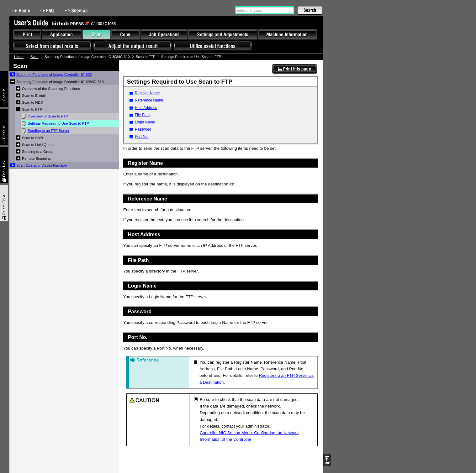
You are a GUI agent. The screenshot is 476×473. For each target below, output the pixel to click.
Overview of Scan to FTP (48, 116)
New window (4, 165)
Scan (34, 57)
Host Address (146, 108)
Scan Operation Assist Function (42, 165)
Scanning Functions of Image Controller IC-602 (54, 75)
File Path (142, 115)
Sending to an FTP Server (48, 131)
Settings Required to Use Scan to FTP (58, 123)
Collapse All (4, 127)
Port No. (142, 137)
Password (143, 129)
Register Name (147, 93)
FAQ (48, 10)
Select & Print (4, 203)
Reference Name (149, 100)
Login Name (145, 122)
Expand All (4, 89)
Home (21, 10)
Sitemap (77, 10)
